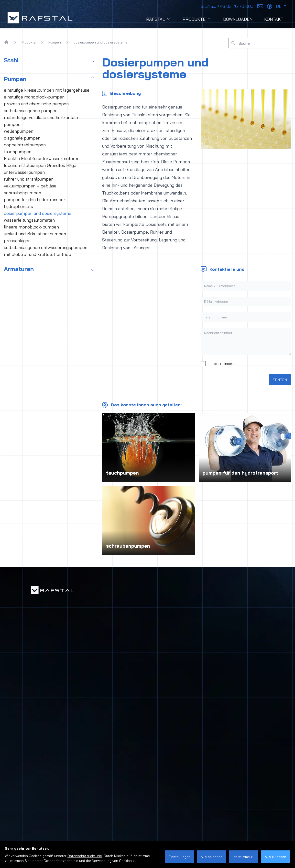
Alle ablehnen (212, 857)
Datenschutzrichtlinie (85, 856)
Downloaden (238, 19)
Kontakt (274, 19)
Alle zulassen (275, 857)
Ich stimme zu (244, 857)
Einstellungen (180, 857)
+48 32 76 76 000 (227, 6)
